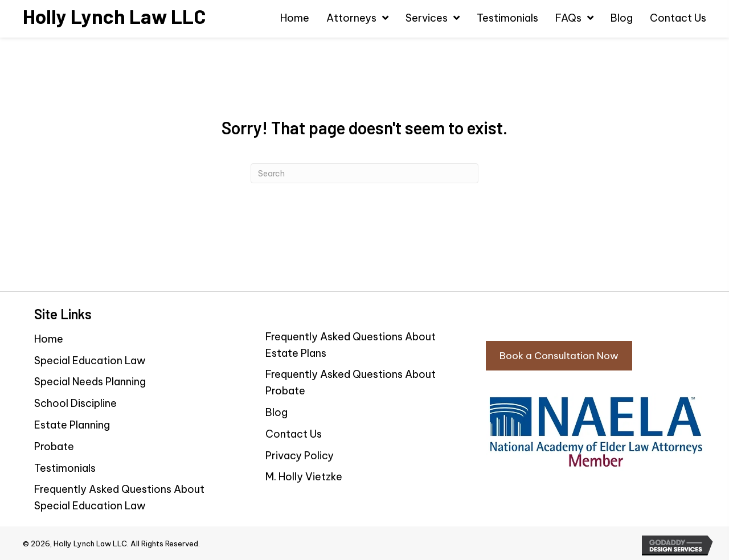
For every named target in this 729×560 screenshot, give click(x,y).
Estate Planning (72, 425)
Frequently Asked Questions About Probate (351, 382)
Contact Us (294, 434)
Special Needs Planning (90, 382)
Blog (277, 412)
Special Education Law (90, 361)
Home (49, 339)
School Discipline (75, 403)
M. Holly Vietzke (304, 477)
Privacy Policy (300, 456)
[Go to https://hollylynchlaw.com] (114, 16)
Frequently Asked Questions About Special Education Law (119, 497)
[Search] (364, 173)
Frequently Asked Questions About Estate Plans (351, 345)
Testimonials (65, 468)
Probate (54, 446)
